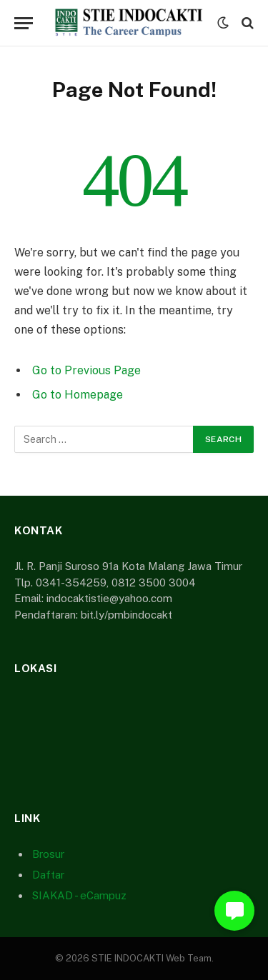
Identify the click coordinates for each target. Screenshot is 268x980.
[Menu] (24, 23)
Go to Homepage (78, 395)
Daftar (48, 875)
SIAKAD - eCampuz (79, 895)
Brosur (48, 854)
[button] (234, 911)
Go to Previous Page (86, 370)
